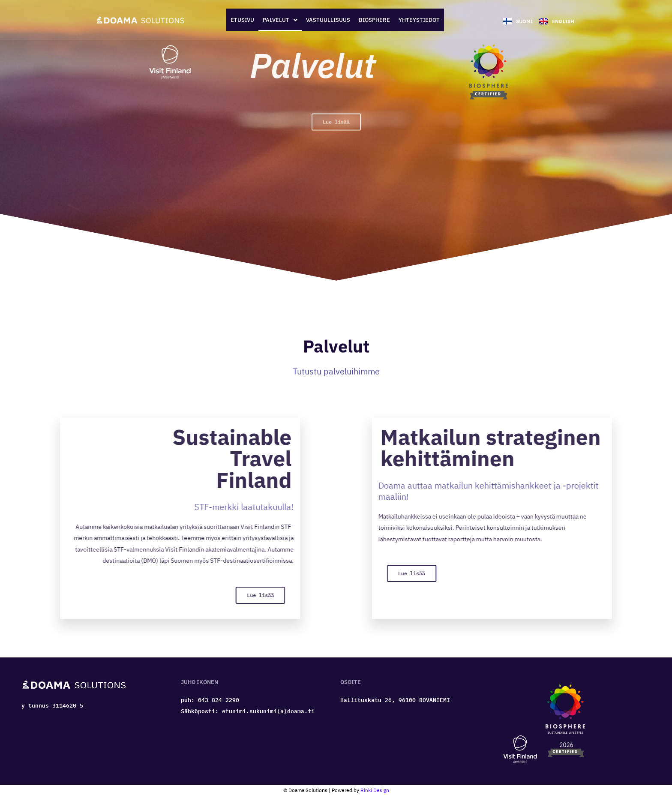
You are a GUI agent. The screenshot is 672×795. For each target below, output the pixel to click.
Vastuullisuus (327, 18)
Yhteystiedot (442, 18)
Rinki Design (375, 787)
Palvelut (267, 18)
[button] (267, 18)
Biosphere (385, 18)
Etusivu (218, 18)
